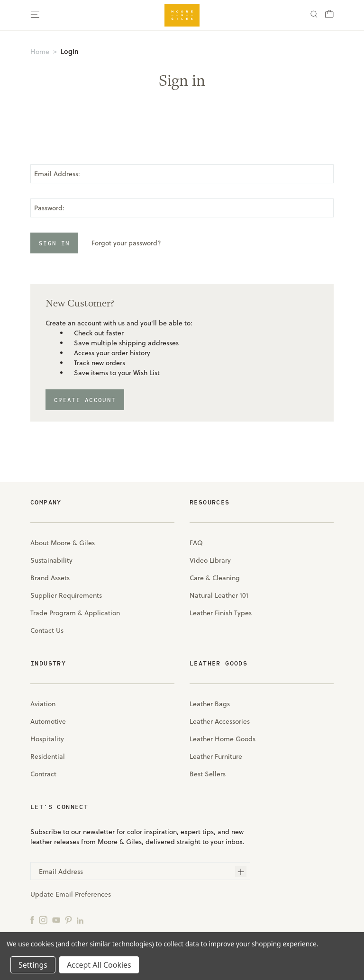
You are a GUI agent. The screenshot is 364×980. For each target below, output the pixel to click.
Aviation (43, 704)
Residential (48, 756)
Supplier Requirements (66, 595)
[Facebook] (32, 920)
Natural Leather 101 (219, 595)
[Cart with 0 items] (329, 17)
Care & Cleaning (215, 578)
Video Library (210, 560)
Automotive (48, 721)
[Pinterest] (68, 920)
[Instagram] (43, 920)
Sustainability (51, 560)
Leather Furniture (216, 756)
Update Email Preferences (71, 894)
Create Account (85, 400)
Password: (49, 208)
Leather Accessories (220, 721)
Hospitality (47, 739)
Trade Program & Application (75, 613)
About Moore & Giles (63, 543)
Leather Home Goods (223, 739)
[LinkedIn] (80, 920)
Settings (33, 965)
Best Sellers (208, 774)
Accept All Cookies (99, 965)
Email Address (61, 872)
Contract (43, 774)
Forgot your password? (126, 243)
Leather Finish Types (221, 613)
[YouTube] (56, 920)
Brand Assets (50, 578)
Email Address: (57, 174)
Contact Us (47, 630)
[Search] (314, 15)
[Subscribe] (241, 872)
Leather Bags (210, 704)
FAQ (196, 543)
